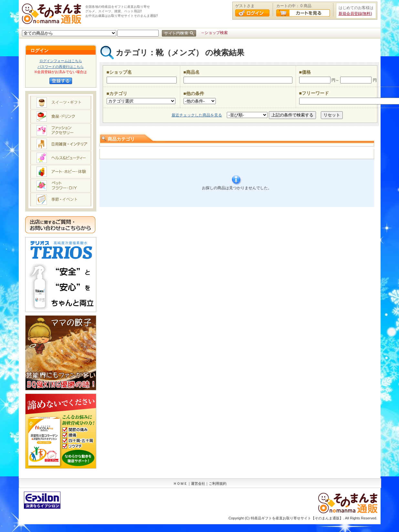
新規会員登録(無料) (355, 14)
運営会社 (198, 483)
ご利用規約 (218, 483)
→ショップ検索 (214, 33)
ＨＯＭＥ (180, 483)
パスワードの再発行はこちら (61, 67)
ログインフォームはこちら (61, 61)
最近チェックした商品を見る (197, 115)
